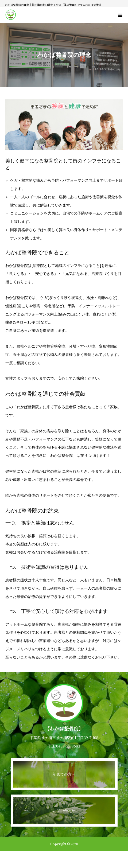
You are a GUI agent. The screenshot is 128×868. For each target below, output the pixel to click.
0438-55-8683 (68, 746)
